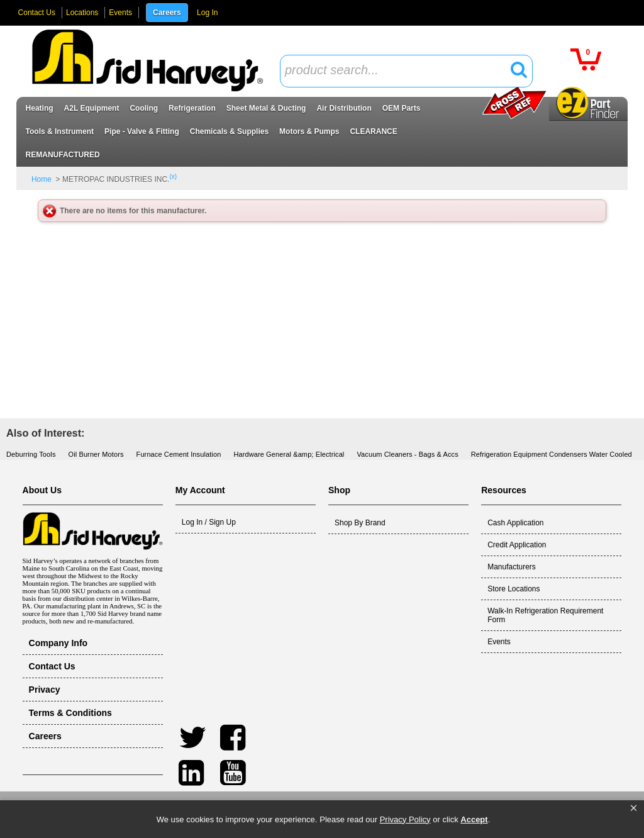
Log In (207, 13)
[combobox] (406, 71)
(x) (173, 176)
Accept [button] (474, 819)
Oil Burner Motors (96, 454)
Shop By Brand (360, 523)
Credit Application (517, 545)
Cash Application (515, 523)
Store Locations (514, 589)
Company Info (58, 643)
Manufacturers (512, 567)
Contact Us (37, 13)
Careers (167, 13)
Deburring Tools (31, 454)
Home (42, 179)
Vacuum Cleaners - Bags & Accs (407, 454)
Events (120, 13)
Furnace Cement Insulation (179, 454)
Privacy (45, 690)
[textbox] (399, 71)
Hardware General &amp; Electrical (289, 454)
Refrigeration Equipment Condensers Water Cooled (552, 454)
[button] (634, 808)
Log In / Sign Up (209, 522)
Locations (82, 13)
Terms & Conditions (70, 713)
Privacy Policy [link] (405, 819)
